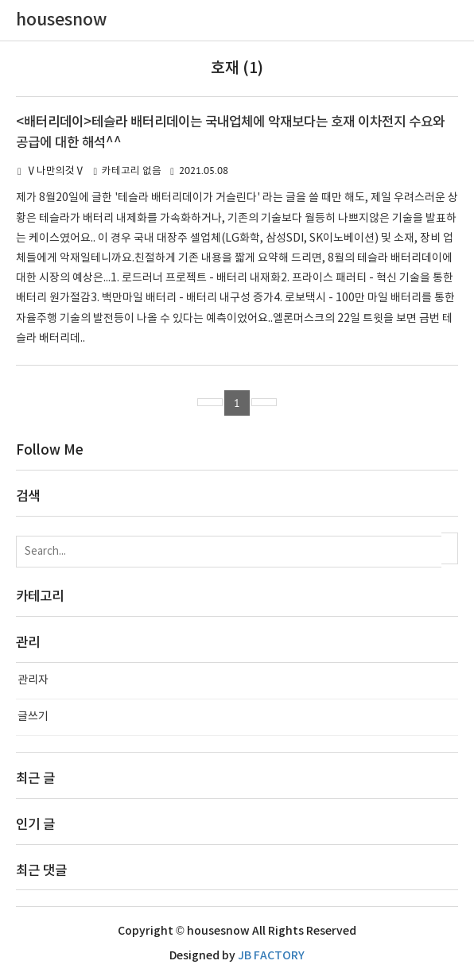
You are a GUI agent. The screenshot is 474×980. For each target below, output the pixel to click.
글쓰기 (33, 717)
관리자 (33, 680)
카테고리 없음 (132, 171)
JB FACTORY (271, 956)
